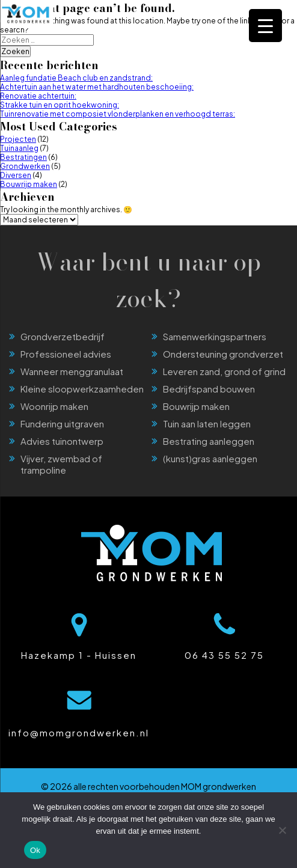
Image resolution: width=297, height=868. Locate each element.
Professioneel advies (66, 354)
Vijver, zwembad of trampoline (61, 464)
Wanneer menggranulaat (72, 371)
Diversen (16, 175)
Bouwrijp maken (29, 184)
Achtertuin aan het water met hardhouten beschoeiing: (97, 87)
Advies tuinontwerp (62, 441)
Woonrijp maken (54, 406)
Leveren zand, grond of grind (224, 371)
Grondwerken (25, 166)
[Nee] (282, 830)
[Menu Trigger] (265, 26)
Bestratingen (23, 157)
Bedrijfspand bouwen (209, 389)
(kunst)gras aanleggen (210, 458)
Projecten (18, 139)
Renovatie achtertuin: (38, 96)
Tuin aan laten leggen (207, 423)
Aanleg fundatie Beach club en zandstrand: (76, 78)
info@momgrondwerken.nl (79, 732)
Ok (35, 850)
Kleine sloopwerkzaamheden (82, 389)
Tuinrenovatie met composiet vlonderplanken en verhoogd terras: (118, 114)
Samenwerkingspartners (215, 336)
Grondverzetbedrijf (63, 336)
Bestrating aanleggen (209, 441)
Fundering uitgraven (62, 423)
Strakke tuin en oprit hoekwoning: (60, 105)
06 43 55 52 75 (224, 655)
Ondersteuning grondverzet (223, 354)
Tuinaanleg (19, 148)
